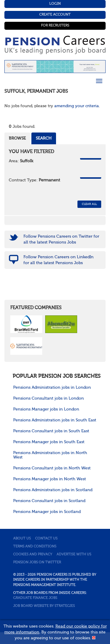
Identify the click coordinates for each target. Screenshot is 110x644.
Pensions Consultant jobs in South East (51, 431)
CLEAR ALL (89, 204)
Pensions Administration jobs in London (52, 388)
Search (44, 138)
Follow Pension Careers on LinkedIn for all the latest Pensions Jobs (59, 260)
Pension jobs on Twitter (37, 562)
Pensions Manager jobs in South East (49, 442)
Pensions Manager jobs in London (46, 409)
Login (55, 4)
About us (22, 539)
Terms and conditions (35, 547)
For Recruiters (55, 26)
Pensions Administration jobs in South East (55, 420)
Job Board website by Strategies (44, 606)
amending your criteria (77, 106)
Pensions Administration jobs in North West (50, 455)
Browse (17, 138)
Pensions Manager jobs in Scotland (47, 512)
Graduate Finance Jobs (35, 598)
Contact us (46, 539)
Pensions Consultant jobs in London (49, 398)
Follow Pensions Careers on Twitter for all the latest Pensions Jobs (61, 239)
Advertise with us (74, 554)
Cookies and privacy (33, 554)
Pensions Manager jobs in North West (50, 479)
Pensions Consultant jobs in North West (52, 468)
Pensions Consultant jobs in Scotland (49, 501)
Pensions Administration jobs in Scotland (53, 490)
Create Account (55, 15)
